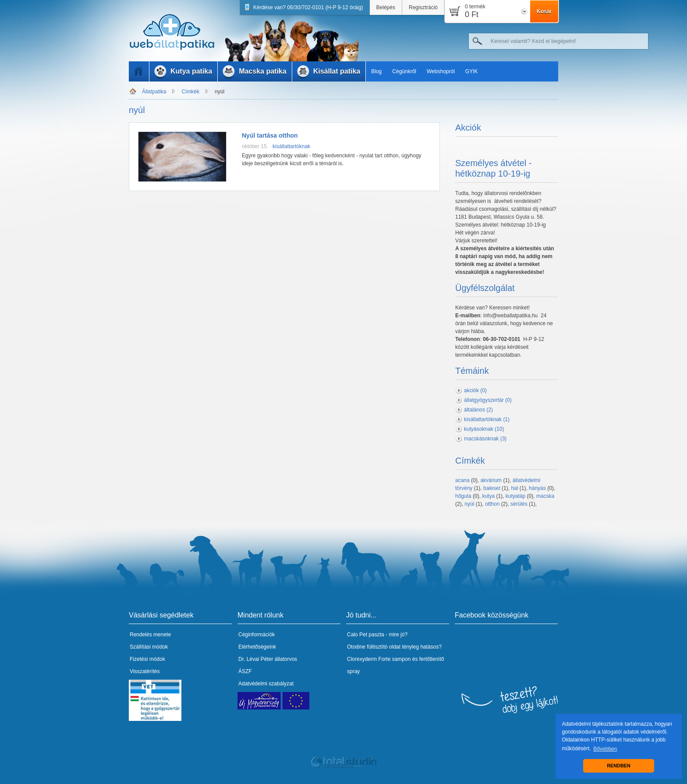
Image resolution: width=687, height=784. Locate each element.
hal (514, 488)
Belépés (386, 7)
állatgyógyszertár (488, 400)
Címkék (190, 92)
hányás (537, 488)
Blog (376, 71)
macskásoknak (485, 439)
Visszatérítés (145, 671)
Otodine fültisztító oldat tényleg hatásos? (394, 647)
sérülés (519, 504)
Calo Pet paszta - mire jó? (377, 635)
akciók (475, 390)
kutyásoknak (484, 429)
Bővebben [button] (605, 749)
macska (545, 496)
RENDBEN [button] (618, 766)
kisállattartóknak (291, 146)
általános (478, 410)
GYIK (472, 71)
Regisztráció (423, 7)
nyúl (220, 92)
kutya (488, 496)
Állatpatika (154, 92)
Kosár (544, 11)
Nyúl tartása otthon (270, 135)
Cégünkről (404, 71)
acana (462, 480)
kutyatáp (515, 496)
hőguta (463, 496)
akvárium (491, 480)
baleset (492, 488)
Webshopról (441, 71)
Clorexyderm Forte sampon (379, 659)
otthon (492, 504)
